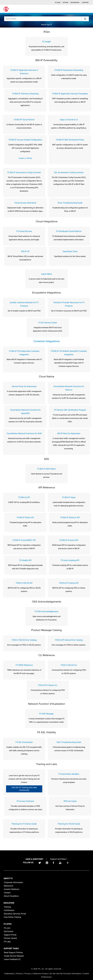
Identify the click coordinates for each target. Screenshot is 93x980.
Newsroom (9, 886)
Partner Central (10, 938)
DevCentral (9, 931)
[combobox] (43, 19)
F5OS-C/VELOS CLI (69, 665)
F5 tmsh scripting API (70, 560)
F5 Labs (7, 942)
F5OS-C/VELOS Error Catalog (24, 640)
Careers (7, 893)
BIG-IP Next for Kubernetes (69, 433)
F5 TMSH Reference (24, 665)
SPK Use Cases (70, 801)
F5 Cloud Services (24, 231)
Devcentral (75, 3)
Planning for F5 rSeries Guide (24, 824)
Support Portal (10, 935)
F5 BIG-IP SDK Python (46, 469)
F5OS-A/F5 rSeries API (69, 583)
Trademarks (9, 974)
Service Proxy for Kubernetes (24, 386)
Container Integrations (46, 341)
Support (85, 3)
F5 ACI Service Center (48, 323)
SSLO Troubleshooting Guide (69, 742)
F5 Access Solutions (25, 801)
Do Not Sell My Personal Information (65, 974)
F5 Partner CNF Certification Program (70, 410)
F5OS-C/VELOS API (24, 583)
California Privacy (40, 974)
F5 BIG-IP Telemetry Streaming (25, 94)
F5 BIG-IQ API (24, 497)
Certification (9, 910)
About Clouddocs (11, 896)
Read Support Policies (13, 953)
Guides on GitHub (25, 158)
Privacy (28, 974)
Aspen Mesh (47, 274)
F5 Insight (46, 42)
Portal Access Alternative (25, 203)
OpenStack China (70, 251)
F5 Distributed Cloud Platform (69, 231)
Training (7, 907)
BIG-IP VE (25, 251)
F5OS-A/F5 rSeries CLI (48, 685)
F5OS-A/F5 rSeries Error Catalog (69, 640)
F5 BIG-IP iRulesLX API (70, 518)
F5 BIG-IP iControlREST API (24, 540)
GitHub (65, 3)
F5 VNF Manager (46, 714)
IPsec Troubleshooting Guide (70, 203)
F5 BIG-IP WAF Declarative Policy (70, 140)
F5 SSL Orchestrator (24, 742)
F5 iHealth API (25, 560)
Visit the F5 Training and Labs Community (24, 789)
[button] (85, 19)
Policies (19, 974)
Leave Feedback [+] (12, 959)
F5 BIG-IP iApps (69, 497)
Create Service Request (14, 956)
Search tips (46, 25)
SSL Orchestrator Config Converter (69, 173)
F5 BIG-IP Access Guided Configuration (25, 140)
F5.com (58, 3)
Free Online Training (12, 917)
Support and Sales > (59, 859)
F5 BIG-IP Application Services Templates (70, 94)
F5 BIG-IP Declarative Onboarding (69, 70)
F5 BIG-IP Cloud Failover (24, 120)
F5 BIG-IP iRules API (25, 518)
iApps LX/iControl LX (69, 120)
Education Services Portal (15, 914)
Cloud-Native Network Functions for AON (24, 433)
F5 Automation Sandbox (69, 774)
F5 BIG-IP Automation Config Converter (24, 173)
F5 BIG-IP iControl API (69, 540)
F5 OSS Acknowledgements (46, 612)
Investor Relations (12, 889)
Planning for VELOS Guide (69, 824)
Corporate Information (13, 882)
